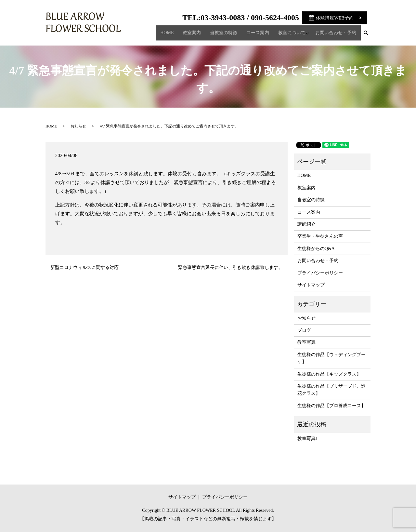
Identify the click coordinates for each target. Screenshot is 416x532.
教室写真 (306, 342)
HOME (165, 35)
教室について (290, 35)
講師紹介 (306, 224)
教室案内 (190, 35)
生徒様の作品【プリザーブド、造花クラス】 (331, 390)
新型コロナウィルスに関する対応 (84, 267)
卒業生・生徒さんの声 (320, 236)
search (368, 36)
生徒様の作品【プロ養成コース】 (331, 406)
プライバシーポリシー (320, 273)
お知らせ (78, 126)
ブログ (304, 330)
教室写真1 (308, 439)
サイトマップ (311, 285)
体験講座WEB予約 (335, 18)
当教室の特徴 (222, 35)
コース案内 (256, 35)
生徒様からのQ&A (316, 249)
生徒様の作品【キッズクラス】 (329, 374)
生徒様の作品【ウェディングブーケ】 (331, 358)
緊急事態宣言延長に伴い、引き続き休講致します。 (230, 267)
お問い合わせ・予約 (336, 35)
